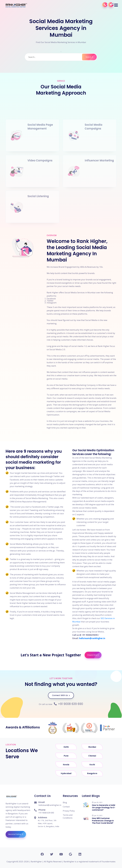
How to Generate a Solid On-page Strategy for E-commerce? (104, 808)
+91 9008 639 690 (68, 704)
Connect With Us (61, 695)
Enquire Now (94, 655)
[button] (116, 5)
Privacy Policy (69, 811)
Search (91, 57)
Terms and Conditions (68, 816)
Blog (65, 802)
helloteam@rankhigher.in (92, 638)
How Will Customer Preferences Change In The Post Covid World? (103, 821)
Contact (66, 807)
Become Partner (17, 834)
